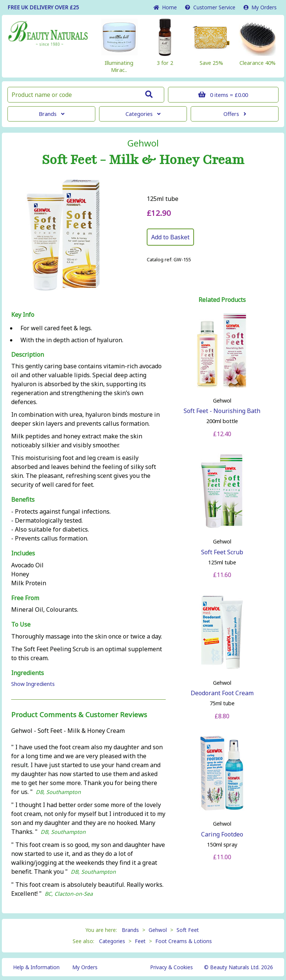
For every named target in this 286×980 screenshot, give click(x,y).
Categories (143, 114)
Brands (52, 114)
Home (165, 7)
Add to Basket (170, 237)
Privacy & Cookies (171, 967)
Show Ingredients (33, 684)
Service (210, 7)
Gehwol (143, 143)
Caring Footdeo (222, 834)
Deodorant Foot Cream (222, 693)
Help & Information (36, 967)
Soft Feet (188, 930)
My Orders (260, 7)
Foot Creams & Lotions (184, 941)
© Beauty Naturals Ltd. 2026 (239, 967)
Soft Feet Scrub (222, 552)
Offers (235, 114)
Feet (140, 941)
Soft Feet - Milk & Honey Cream (143, 160)
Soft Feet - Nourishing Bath (222, 411)
